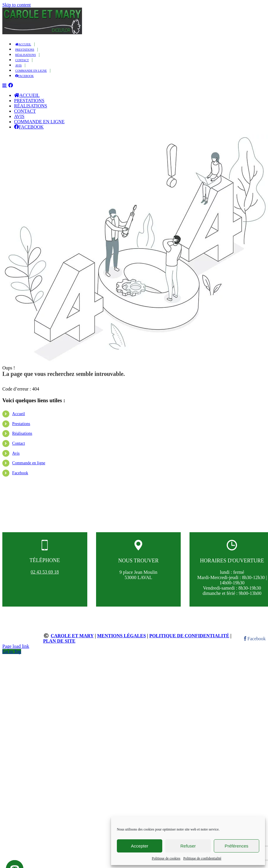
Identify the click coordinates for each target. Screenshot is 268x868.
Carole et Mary (72, 640)
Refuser (188, 846)
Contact (19, 447)
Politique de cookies (166, 858)
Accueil (19, 418)
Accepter (140, 846)
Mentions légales (121, 640)
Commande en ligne (29, 467)
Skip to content (17, 5)
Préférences (237, 846)
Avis (16, 457)
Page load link (16, 650)
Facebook (20, 477)
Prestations (21, 428)
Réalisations (22, 437)
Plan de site (59, 645)
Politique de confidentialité (202, 858)
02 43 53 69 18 (45, 576)
